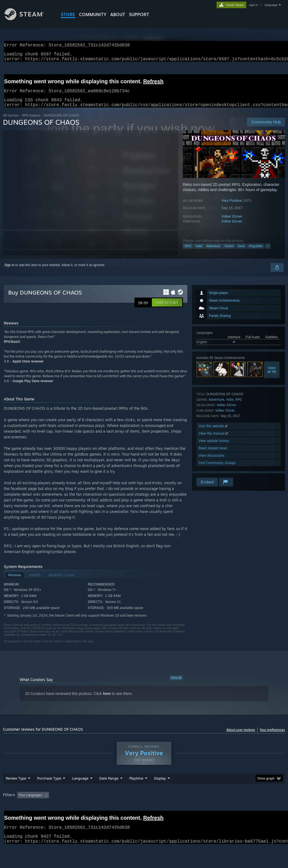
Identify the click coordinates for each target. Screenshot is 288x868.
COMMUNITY (93, 14)
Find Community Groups (217, 469)
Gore (241, 252)
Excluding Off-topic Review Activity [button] (85, 809)
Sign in (9, 272)
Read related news (213, 455)
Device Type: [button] (14, 817)
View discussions (211, 462)
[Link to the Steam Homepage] (28, 19)
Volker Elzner (232, 223)
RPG (188, 252)
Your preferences (272, 736)
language (271, 5)
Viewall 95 (272, 376)
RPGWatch (12, 348)
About (118, 14)
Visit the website (213, 432)
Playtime (136, 792)
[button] (167, 309)
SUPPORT (139, 14)
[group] (144, 813)
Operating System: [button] (213, 809)
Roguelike (256, 252)
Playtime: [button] (127, 809)
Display (160, 792)
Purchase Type (49, 792)
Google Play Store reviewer (33, 387)
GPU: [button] (259, 809)
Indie (199, 252)
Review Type (16, 792)
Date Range (109, 792)
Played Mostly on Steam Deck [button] (167, 809)
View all (176, 684)
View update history (214, 447)
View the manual (214, 440)
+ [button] (268, 252)
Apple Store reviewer (28, 368)
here (107, 700)
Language (80, 792)
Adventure (213, 252)
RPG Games (31, 122)
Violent (229, 252)
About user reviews (241, 736)
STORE (68, 14)
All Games (11, 122)
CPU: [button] (240, 809)
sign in (253, 5)
